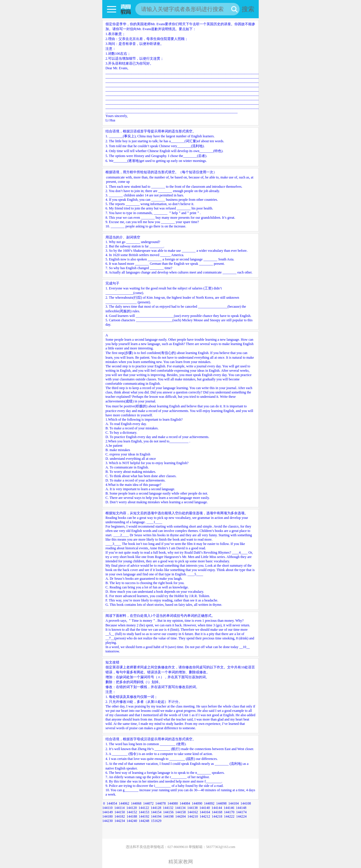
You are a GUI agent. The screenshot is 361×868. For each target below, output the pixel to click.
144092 (209, 803)
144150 (120, 812)
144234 (120, 821)
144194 (156, 816)
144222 (229, 816)
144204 (180, 816)
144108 (246, 803)
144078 (161, 803)
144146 (229, 808)
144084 (185, 803)
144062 (124, 803)
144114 (120, 808)
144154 (156, 812)
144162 (193, 812)
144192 (144, 816)
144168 (217, 812)
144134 (180, 808)
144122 (144, 808)
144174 (241, 812)
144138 (192, 808)
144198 (168, 816)
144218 (217, 816)
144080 (173, 803)
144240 (132, 821)
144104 (234, 803)
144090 (197, 803)
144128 (156, 808)
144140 (205, 808)
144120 (132, 808)
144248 (144, 821)
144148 (241, 808)
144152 (132, 812)
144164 (205, 812)
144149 (107, 812)
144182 (120, 816)
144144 (217, 808)
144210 (193, 816)
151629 (156, 821)
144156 (168, 812)
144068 (136, 803)
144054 (112, 803)
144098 (221, 803)
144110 (107, 808)
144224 (241, 816)
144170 (229, 812)
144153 (144, 812)
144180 (107, 816)
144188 (132, 816)
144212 (205, 816)
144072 (148, 803)
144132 (168, 808)
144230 (107, 821)
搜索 (248, 9)
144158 (180, 812)
